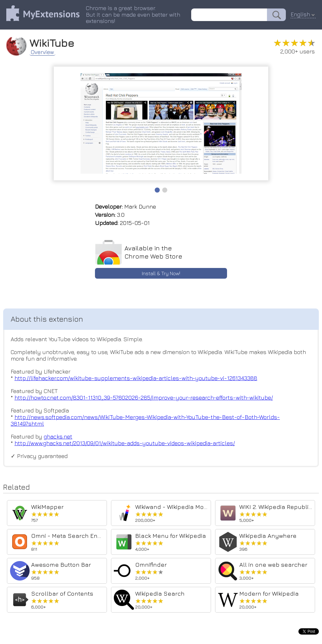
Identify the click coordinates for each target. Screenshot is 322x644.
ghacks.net (58, 437)
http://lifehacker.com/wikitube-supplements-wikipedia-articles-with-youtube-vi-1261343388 (136, 378)
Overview (42, 52)
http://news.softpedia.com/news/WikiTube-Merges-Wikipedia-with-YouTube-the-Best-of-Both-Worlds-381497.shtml (145, 420)
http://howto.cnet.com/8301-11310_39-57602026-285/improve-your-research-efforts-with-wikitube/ (144, 398)
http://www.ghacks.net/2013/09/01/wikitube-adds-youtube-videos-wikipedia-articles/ (125, 443)
